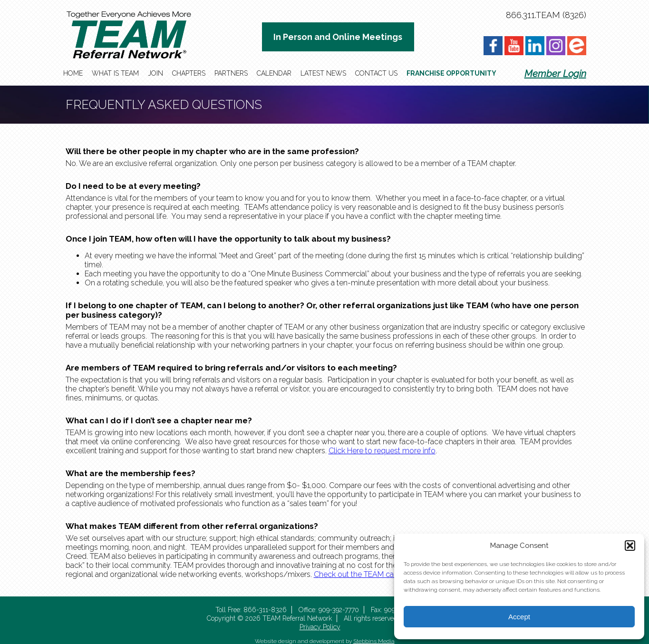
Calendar (274, 73)
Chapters (189, 73)
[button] (630, 546)
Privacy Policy (320, 627)
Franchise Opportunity (451, 73)
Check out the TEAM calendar (364, 574)
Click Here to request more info (382, 451)
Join (155, 73)
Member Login (555, 74)
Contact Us (376, 73)
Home (73, 73)
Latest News (323, 73)
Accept (519, 617)
